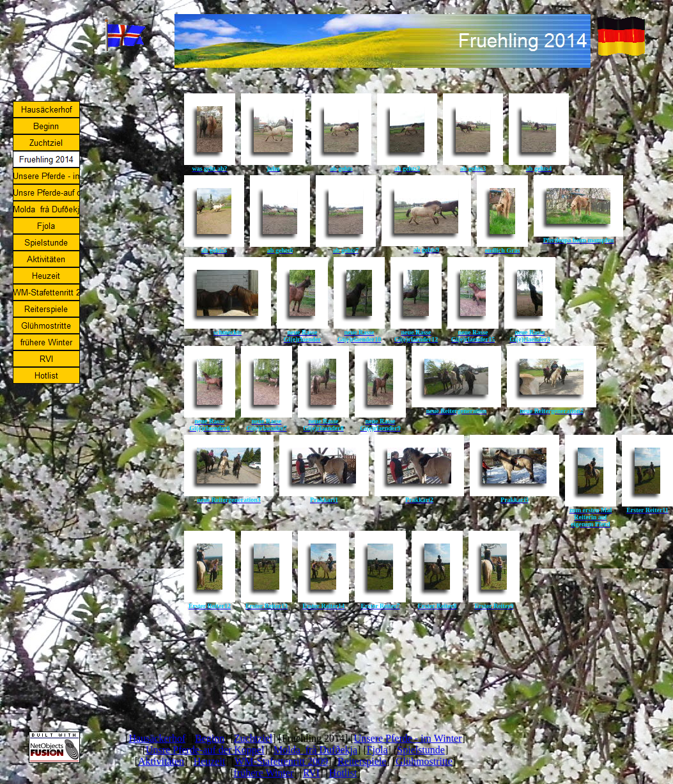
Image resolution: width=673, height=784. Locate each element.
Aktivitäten (161, 761)
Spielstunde (421, 750)
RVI (311, 773)
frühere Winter (264, 773)
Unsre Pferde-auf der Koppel (205, 750)
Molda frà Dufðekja (315, 750)
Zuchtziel (253, 738)
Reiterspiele (362, 761)
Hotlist (343, 773)
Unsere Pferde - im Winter (408, 738)
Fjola (377, 750)
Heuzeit (210, 761)
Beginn (210, 738)
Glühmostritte (424, 761)
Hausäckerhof (157, 738)
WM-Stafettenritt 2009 (281, 761)
